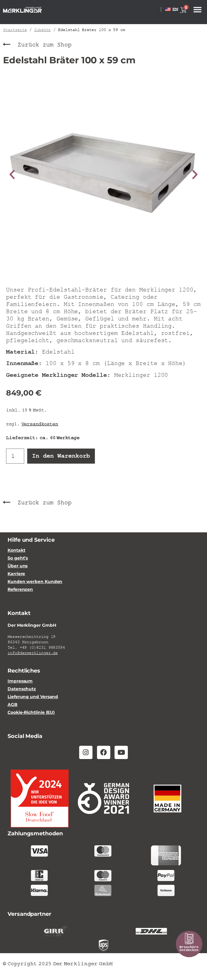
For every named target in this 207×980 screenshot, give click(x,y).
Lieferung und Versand (33, 697)
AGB (13, 705)
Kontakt (16, 550)
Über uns (18, 566)
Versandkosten (40, 424)
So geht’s (18, 558)
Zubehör (42, 30)
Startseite (15, 30)
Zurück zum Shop (45, 45)
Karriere (16, 574)
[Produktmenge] (15, 456)
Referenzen (20, 589)
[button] (197, 10)
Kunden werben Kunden (35, 582)
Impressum (20, 681)
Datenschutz (22, 689)
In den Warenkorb (61, 456)
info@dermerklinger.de (33, 653)
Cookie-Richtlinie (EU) (31, 712)
